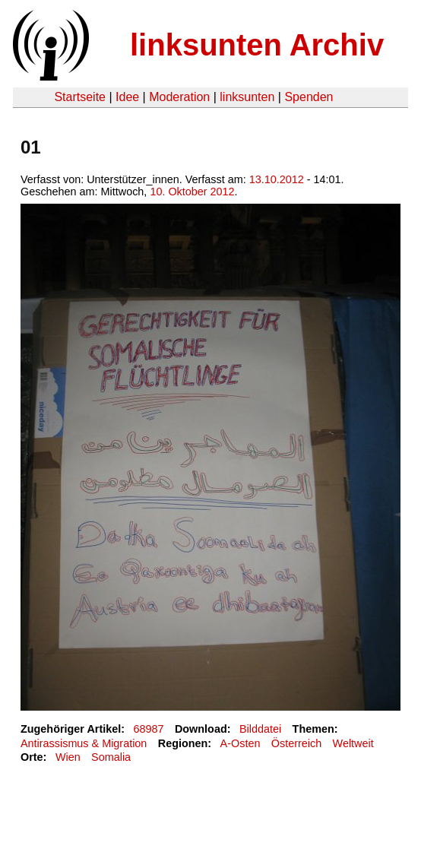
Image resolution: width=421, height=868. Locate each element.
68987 (149, 729)
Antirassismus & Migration (84, 743)
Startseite (80, 97)
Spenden (309, 97)
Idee (127, 97)
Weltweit (353, 743)
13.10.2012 (277, 179)
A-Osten (241, 743)
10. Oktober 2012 (192, 192)
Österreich (296, 743)
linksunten (247, 97)
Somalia (111, 757)
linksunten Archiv (257, 45)
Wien (68, 757)
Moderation (179, 97)
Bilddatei (260, 729)
